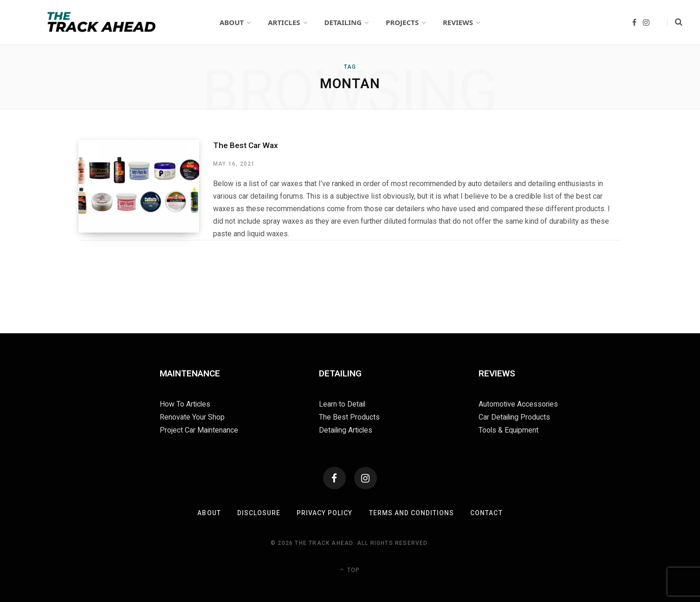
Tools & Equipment (509, 429)
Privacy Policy (325, 512)
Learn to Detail (343, 404)
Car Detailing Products (515, 416)
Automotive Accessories (519, 404)
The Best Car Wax (245, 145)
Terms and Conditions (412, 512)
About (209, 512)
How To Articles (185, 404)
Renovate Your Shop (192, 416)
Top (350, 569)
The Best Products (349, 416)
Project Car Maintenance (199, 429)
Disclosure (259, 512)
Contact (487, 512)
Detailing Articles (347, 429)
